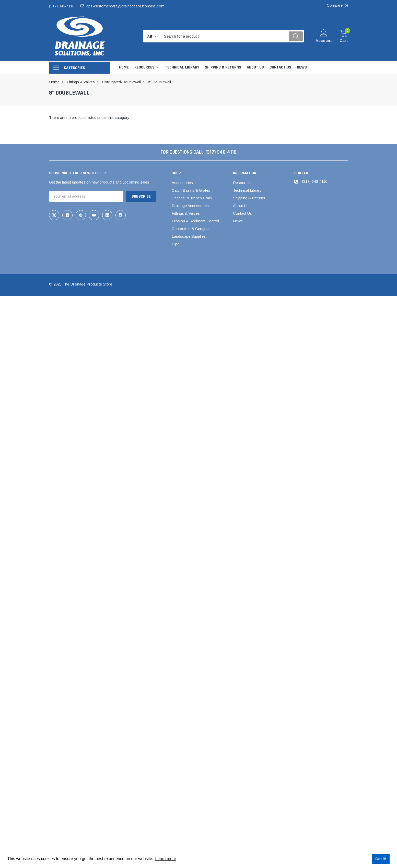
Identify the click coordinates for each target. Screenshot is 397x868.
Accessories (182, 183)
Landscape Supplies (189, 236)
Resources (144, 67)
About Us (241, 206)
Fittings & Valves (186, 213)
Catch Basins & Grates (191, 190)
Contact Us (242, 213)
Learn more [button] (166, 859)
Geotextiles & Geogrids (191, 229)
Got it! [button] (381, 859)
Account (324, 41)
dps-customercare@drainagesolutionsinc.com (125, 6)
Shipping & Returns (249, 198)
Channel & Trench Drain (192, 198)
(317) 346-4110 (62, 6)
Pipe (176, 244)
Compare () (337, 5)
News (238, 221)
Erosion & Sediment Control (195, 221)
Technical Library (247, 190)
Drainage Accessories (190, 206)
